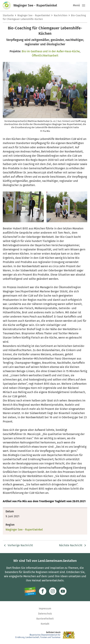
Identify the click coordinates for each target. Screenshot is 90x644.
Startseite (8, 15)
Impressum (45, 609)
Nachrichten (61, 15)
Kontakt (45, 624)
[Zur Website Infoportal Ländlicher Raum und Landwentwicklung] (30, 591)
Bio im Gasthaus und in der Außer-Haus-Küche (51, 51)
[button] (84, 5)
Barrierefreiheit (45, 619)
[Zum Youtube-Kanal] (63, 591)
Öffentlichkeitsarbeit (45, 56)
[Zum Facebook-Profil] (43, 591)
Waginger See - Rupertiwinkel (34, 15)
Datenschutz (45, 614)
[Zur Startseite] (8, 5)
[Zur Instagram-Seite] (53, 591)
